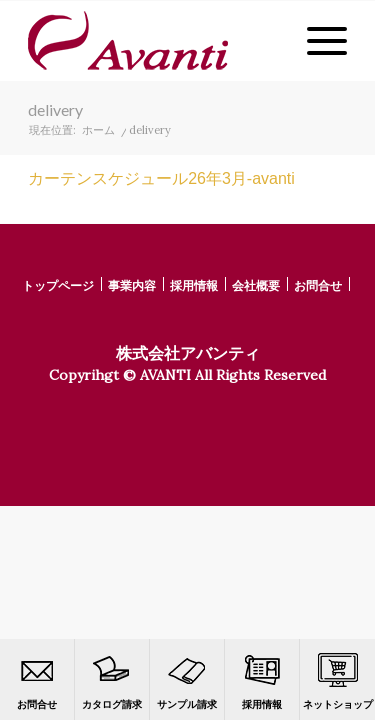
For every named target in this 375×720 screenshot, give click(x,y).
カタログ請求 (112, 680)
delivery (55, 109)
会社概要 (256, 285)
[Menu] (317, 41)
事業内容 (132, 285)
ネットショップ (338, 680)
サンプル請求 (187, 680)
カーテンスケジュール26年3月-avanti (161, 178)
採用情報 (262, 680)
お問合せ (37, 680)
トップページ (58, 285)
